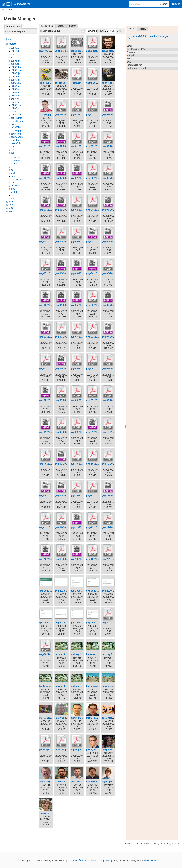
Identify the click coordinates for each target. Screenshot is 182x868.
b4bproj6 (15, 99)
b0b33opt (15, 64)
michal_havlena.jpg (96, 718)
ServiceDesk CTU (152, 861)
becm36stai (17, 140)
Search (163, 4)
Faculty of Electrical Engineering (96, 861)
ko (12, 170)
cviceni (16, 157)
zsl (12, 195)
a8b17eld (15, 51)
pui (12, 183)
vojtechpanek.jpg (111, 781)
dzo (13, 150)
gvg (13, 153)
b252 (11, 10)
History (142, 29)
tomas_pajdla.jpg (48, 781)
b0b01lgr (15, 61)
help (11, 202)
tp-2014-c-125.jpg (80, 781)
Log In (176, 4)
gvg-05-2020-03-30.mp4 (52, 242)
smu (13, 189)
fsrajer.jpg (46, 115)
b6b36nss (16, 108)
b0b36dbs (16, 67)
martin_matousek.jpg (81, 718)
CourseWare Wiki (16, 4)
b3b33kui (15, 89)
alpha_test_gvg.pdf (96, 51)
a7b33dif (15, 48)
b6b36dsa (16, 105)
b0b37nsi (15, 77)
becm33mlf (16, 134)
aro (12, 58)
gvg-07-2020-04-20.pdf (67, 337)
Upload (61, 26)
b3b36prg (15, 96)
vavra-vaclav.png (95, 781)
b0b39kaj (15, 80)
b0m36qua (16, 83)
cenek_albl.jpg (109, 51)
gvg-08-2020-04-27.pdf (83, 368)
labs (15, 163)
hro (12, 167)
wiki (10, 211)
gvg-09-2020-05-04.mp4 (52, 432)
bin (12, 146)
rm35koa (15, 186)
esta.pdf (77, 83)
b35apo (15, 112)
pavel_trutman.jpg (95, 750)
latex (11, 205)
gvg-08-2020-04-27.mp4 (68, 368)
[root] (9, 39)
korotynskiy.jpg (63, 718)
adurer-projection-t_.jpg (83, 51)
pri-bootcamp (17, 179)
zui (12, 198)
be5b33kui (16, 127)
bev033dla (16, 143)
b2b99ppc (16, 86)
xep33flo (15, 192)
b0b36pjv (15, 73)
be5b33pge (16, 131)
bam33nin (16, 115)
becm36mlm (17, 137)
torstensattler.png (64, 781)
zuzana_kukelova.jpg (50, 813)
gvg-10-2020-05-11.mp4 (68, 464)
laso (13, 173)
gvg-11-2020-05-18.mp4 (115, 496)
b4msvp (15, 102)
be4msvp (15, 124)
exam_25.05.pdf (95, 83)
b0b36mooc (17, 70)
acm (13, 54)
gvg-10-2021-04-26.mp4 (68, 496)
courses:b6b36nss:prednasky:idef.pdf (150, 36)
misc (11, 208)
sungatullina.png (110, 750)
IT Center (73, 861)
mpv (13, 176)
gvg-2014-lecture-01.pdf (115, 559)
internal (17, 160)
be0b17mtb (16, 118)
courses (12, 44)
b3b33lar (15, 93)
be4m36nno (17, 121)
